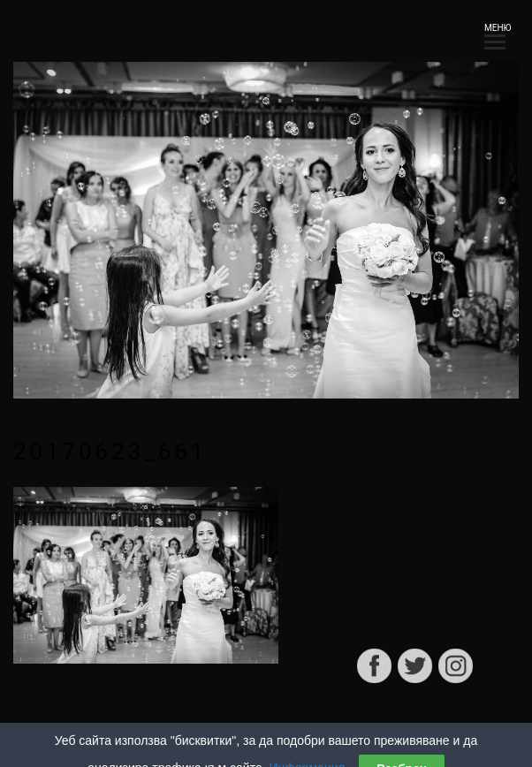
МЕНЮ (495, 33)
